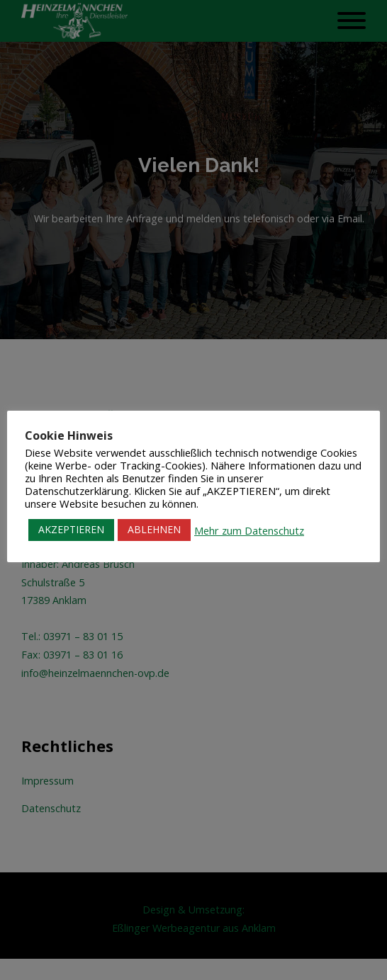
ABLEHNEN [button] (154, 529)
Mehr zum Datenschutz (249, 530)
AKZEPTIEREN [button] (71, 529)
